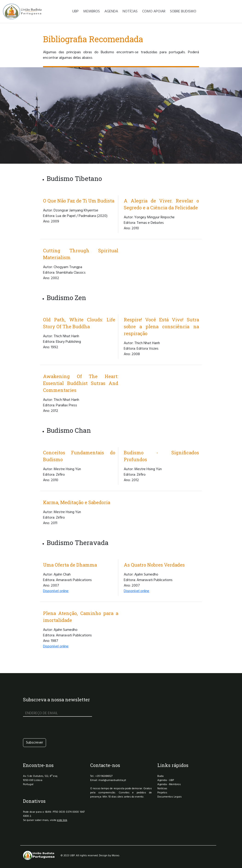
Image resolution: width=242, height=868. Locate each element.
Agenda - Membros (169, 784)
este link (62, 820)
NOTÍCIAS (130, 11)
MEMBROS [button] (92, 11)
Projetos (162, 793)
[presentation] (58, 728)
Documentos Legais (170, 797)
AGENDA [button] (111, 11)
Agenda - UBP (166, 780)
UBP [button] (75, 11)
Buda (160, 776)
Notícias (162, 789)
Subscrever (35, 743)
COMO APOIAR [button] (154, 11)
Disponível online (56, 591)
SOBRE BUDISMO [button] (183, 11)
